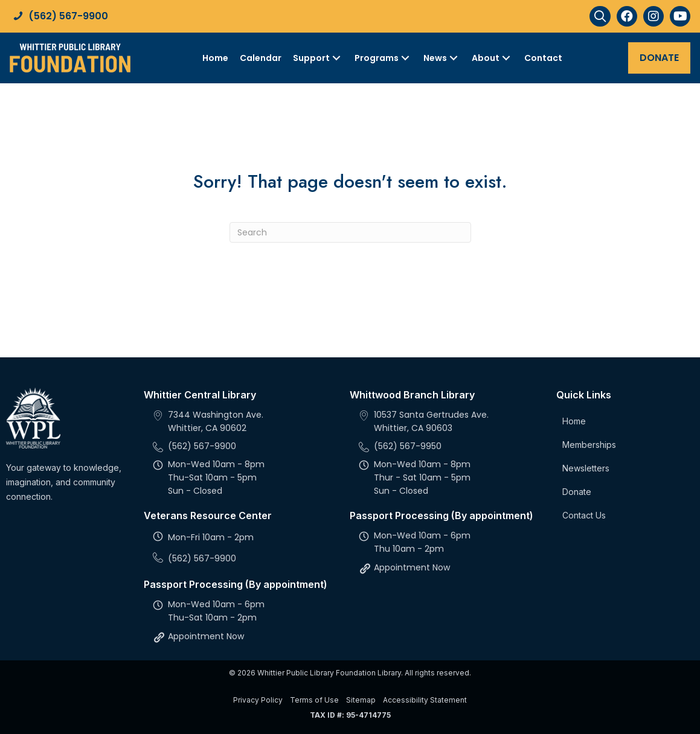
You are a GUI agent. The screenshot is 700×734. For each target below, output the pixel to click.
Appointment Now (206, 636)
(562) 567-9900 (68, 16)
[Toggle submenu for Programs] (405, 58)
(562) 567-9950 (408, 446)
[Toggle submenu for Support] (336, 58)
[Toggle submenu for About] (506, 58)
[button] (600, 16)
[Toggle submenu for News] (454, 58)
